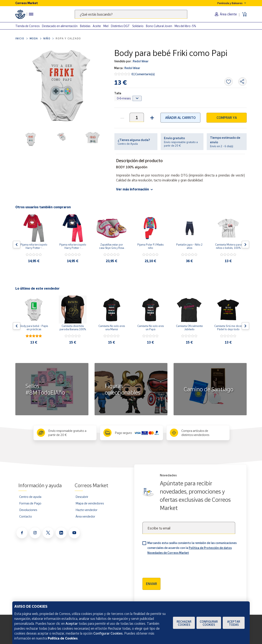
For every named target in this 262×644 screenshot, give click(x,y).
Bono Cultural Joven (159, 26)
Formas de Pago (30, 503)
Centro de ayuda (30, 497)
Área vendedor (85, 516)
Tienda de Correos (27, 26)
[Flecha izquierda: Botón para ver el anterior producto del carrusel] (17, 245)
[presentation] (174, 565)
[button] (152, 117)
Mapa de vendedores (90, 503)
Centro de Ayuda (128, 144)
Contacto (26, 516)
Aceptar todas (234, 623)
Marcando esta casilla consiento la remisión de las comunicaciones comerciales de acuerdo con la (192, 548)
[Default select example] (128, 98)
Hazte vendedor (86, 510)
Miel (106, 26)
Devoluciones (28, 510)
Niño (47, 38)
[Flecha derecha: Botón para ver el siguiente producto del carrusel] (245, 245)
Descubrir (82, 497)
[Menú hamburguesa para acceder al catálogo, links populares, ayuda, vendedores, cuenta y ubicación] (31, 14)
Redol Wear (140, 61)
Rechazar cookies (184, 623)
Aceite (97, 26)
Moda (34, 38)
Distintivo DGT (120, 26)
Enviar (151, 584)
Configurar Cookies (209, 623)
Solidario (138, 26)
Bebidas (85, 26)
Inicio (20, 38)
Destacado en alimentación (60, 26)
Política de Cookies (63, 638)
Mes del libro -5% (185, 26)
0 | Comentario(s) (143, 74)
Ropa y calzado (68, 38)
